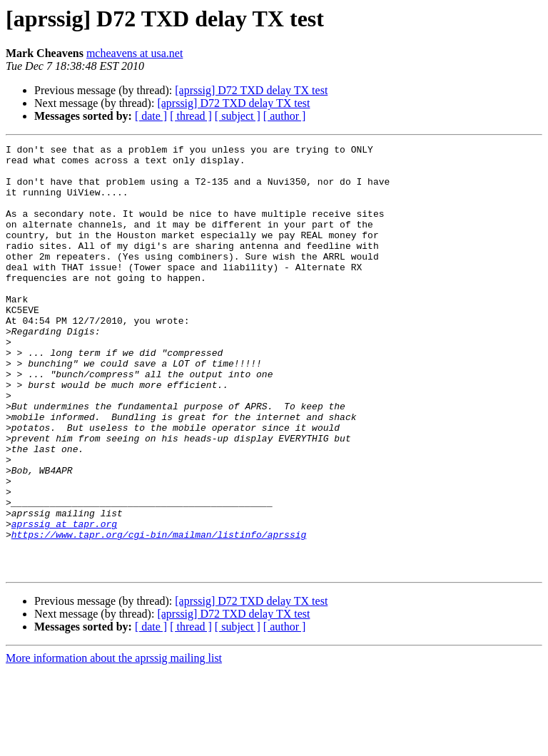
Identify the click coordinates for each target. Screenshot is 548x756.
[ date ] (151, 116)
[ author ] (285, 116)
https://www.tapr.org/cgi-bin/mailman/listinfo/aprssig (159, 613)
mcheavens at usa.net (135, 53)
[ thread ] (191, 116)
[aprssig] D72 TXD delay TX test (251, 90)
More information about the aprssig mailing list (114, 744)
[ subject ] (238, 116)
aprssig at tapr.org (64, 601)
